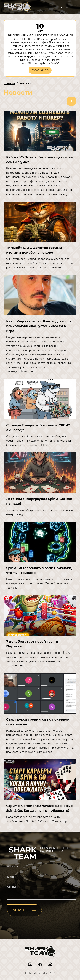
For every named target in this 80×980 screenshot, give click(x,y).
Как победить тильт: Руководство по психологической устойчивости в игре (38, 326)
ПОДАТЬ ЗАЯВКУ (40, 70)
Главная (9, 83)
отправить (25, 910)
